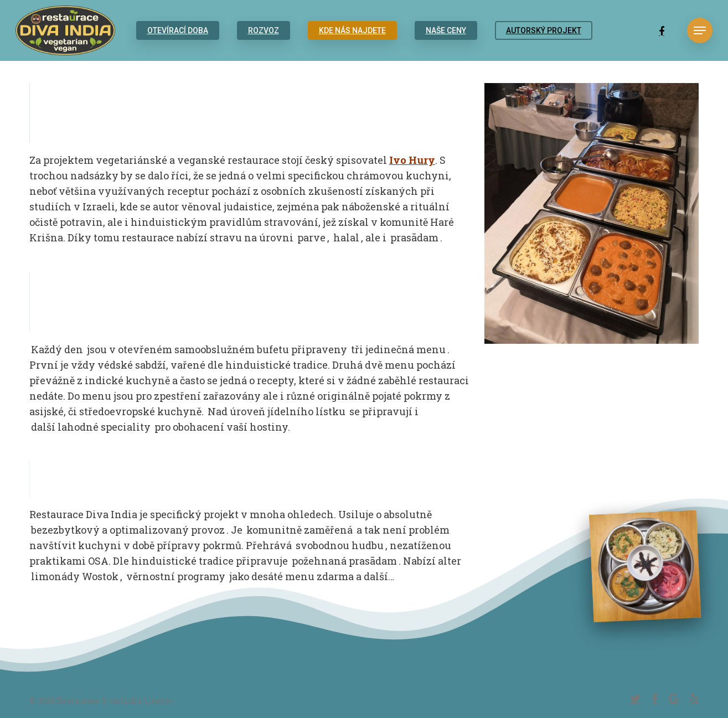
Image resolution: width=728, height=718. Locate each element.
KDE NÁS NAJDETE (352, 30)
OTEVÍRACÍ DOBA (178, 30)
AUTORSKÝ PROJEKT (544, 30)
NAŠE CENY (446, 30)
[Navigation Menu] (700, 30)
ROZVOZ (264, 30)
